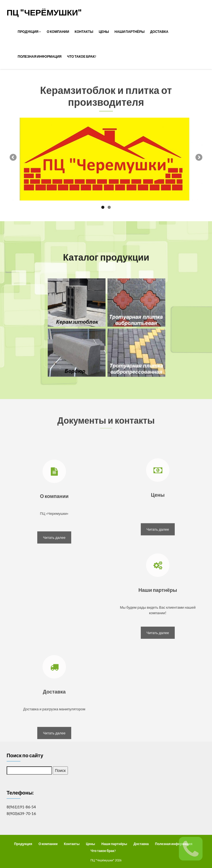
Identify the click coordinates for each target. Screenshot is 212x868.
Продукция (29, 32)
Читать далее (54, 571)
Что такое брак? (82, 56)
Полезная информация (40, 56)
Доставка (159, 32)
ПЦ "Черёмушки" (44, 12)
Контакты (84, 32)
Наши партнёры (130, 32)
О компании (58, 32)
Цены (104, 32)
